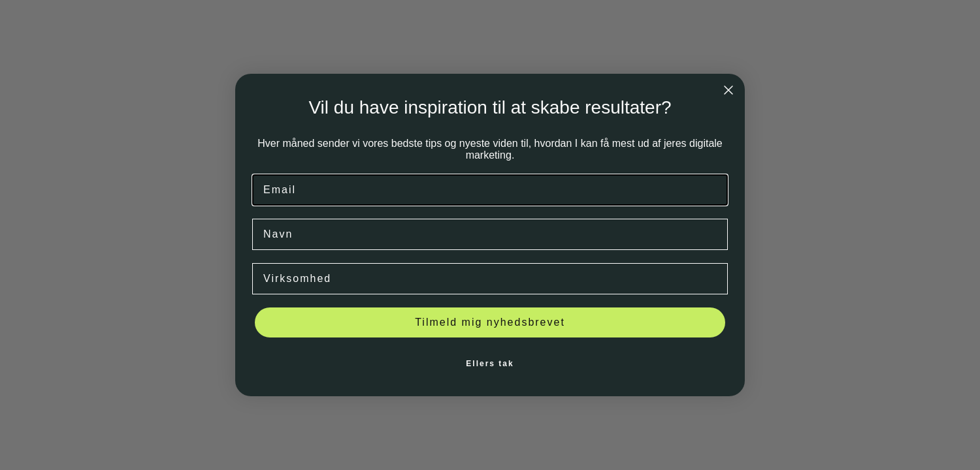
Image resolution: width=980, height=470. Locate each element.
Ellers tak (490, 364)
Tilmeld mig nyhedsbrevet (490, 322)
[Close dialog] (728, 90)
